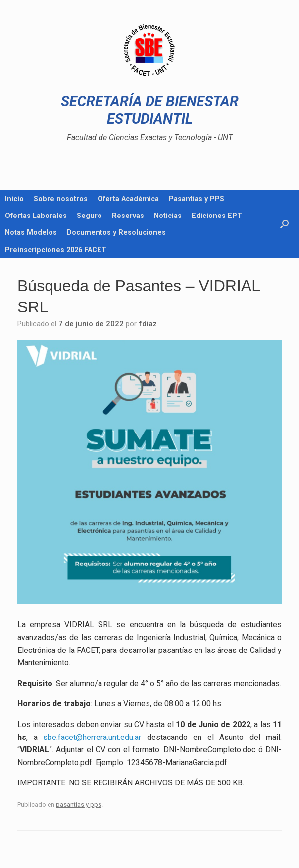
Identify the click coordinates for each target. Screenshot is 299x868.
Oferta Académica (128, 199)
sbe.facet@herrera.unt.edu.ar (92, 737)
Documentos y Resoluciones (116, 232)
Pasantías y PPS (197, 199)
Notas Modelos (31, 232)
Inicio (14, 199)
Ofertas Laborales (36, 216)
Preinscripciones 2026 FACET (56, 250)
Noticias (168, 216)
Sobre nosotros (61, 199)
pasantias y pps (79, 804)
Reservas (128, 216)
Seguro (89, 216)
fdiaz (148, 324)
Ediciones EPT (217, 216)
